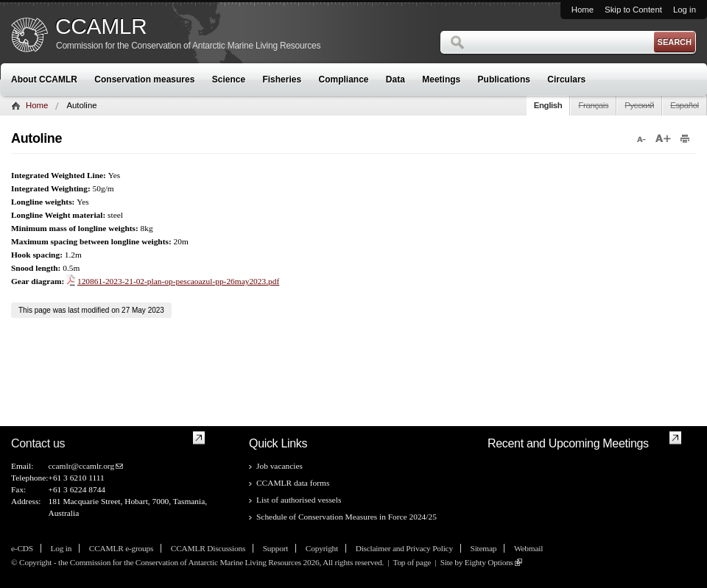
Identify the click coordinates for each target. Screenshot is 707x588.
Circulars (566, 79)
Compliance (344, 79)
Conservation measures (144, 79)
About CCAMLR (44, 79)
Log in (685, 10)
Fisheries (282, 79)
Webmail (528, 548)
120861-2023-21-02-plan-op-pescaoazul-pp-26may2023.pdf (178, 281)
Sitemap (484, 548)
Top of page (412, 562)
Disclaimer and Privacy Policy (404, 548)
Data (395, 79)
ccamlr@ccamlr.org (81, 466)
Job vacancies (279, 466)
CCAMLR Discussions (208, 548)
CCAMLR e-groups (121, 548)
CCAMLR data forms (293, 483)
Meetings (441, 79)
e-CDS (22, 548)
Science (229, 79)
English (548, 105)
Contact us (38, 443)
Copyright (322, 548)
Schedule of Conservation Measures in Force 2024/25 (347, 517)
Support (275, 548)
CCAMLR (101, 26)
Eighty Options (489, 562)
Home (583, 10)
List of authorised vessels (299, 500)
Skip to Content (633, 10)
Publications (504, 79)
